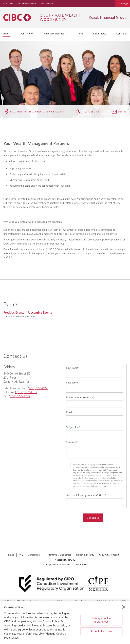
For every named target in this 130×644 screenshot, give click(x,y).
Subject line (73, 427)
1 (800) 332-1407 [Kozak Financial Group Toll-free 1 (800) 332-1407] (26, 392)
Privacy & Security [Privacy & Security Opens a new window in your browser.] (85, 555)
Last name (72, 382)
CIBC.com (8, 4)
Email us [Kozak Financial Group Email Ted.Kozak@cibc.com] (122, 112)
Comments (73, 442)
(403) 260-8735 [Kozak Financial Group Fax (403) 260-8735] (19, 396)
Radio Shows (100, 34)
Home (6, 34)
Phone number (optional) (80, 397)
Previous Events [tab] (14, 312)
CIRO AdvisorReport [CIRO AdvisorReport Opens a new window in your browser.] (109, 555)
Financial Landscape (56, 33)
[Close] (124, 607)
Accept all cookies (101, 631)
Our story (27, 33)
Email (70, 412)
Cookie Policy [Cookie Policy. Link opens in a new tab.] (81, 564)
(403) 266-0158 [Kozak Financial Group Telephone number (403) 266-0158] (91, 112)
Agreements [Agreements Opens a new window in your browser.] (34, 555)
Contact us (122, 34)
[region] (65, 622)
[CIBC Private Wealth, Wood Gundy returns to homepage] (44, 18)
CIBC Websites (47, 4)
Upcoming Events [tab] (40, 312)
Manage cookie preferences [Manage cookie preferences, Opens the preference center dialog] (101, 620)
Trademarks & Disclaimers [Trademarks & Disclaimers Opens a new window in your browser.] (58, 555)
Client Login (123, 4)
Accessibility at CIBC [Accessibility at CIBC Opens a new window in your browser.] (65, 560)
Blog (81, 34)
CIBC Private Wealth (26, 4)
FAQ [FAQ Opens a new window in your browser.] (21, 555)
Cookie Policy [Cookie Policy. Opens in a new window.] (51, 621)
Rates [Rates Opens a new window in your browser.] (11, 555)
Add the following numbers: (86, 495)
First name (73, 368)
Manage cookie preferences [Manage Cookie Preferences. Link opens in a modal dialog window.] (57, 564)
